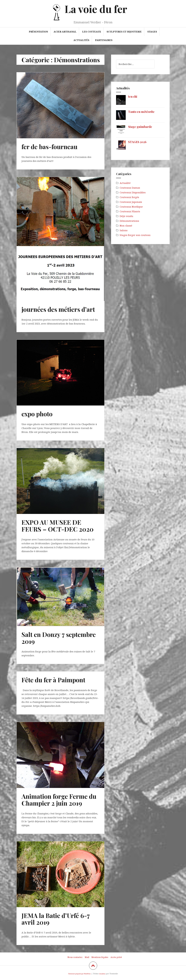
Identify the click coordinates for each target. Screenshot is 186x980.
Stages (152, 32)
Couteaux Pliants (130, 211)
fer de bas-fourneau (49, 147)
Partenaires (104, 40)
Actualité (125, 183)
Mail (87, 957)
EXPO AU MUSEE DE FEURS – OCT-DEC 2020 (58, 526)
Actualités (81, 40)
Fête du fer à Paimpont (53, 680)
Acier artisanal (65, 32)
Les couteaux (92, 32)
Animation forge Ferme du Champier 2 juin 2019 (59, 800)
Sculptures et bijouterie (124, 32)
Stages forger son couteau (135, 235)
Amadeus (102, 974)
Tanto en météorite (141, 112)
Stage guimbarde (140, 127)
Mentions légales (100, 957)
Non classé (126, 226)
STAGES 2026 (137, 142)
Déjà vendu (126, 216)
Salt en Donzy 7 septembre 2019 (59, 638)
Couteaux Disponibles (133, 192)
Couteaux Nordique (131, 207)
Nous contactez (75, 957)
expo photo (37, 414)
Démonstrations (129, 221)
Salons (124, 230)
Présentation (38, 32)
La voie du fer (96, 9)
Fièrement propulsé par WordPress (79, 974)
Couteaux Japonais (131, 202)
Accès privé (116, 957)
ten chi (133, 97)
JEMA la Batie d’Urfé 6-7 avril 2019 (56, 919)
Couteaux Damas (130, 188)
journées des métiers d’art (58, 309)
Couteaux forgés (129, 197)
